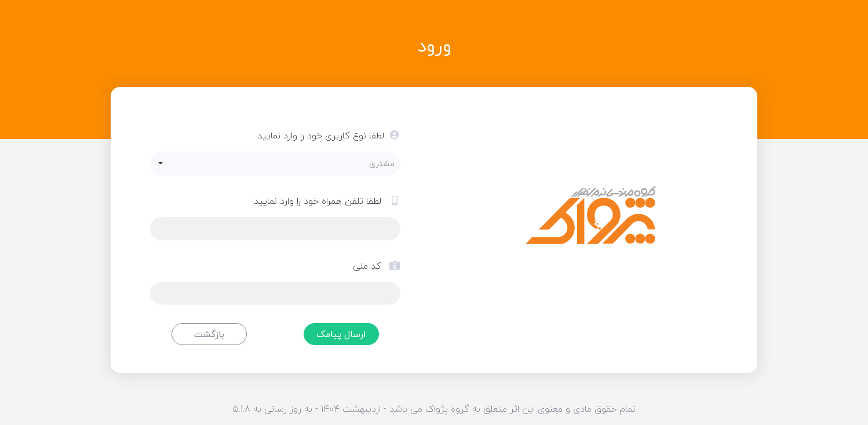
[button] (276, 164)
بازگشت (209, 334)
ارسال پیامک (341, 334)
